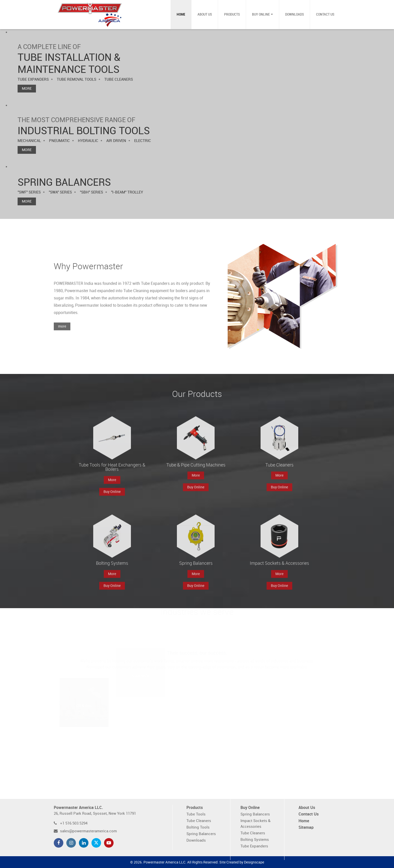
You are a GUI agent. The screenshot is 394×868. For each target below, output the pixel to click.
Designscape (254, 862)
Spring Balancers (201, 834)
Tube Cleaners (199, 821)
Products (232, 14)
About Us (205, 14)
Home (181, 14)
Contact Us (325, 14)
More (27, 89)
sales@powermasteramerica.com (88, 831)
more (62, 337)
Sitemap (306, 828)
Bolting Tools (198, 827)
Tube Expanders (254, 846)
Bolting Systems (255, 840)
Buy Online (261, 14)
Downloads (294, 14)
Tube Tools (196, 814)
